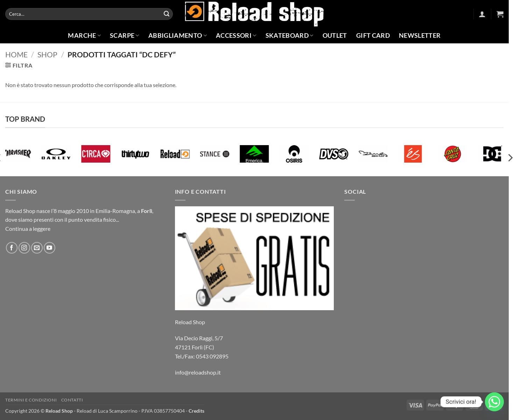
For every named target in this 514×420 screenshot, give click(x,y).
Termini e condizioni (31, 400)
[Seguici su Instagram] (24, 248)
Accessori (236, 35)
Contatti (72, 400)
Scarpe (125, 35)
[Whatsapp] (494, 402)
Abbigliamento (178, 35)
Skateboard (290, 35)
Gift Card (373, 35)
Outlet (335, 35)
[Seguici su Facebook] (12, 248)
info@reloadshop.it (198, 372)
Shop (47, 54)
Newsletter (420, 35)
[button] (482, 14)
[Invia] (167, 14)
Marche (84, 35)
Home (16, 54)
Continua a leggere (28, 229)
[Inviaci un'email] (37, 248)
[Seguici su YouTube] (50, 248)
